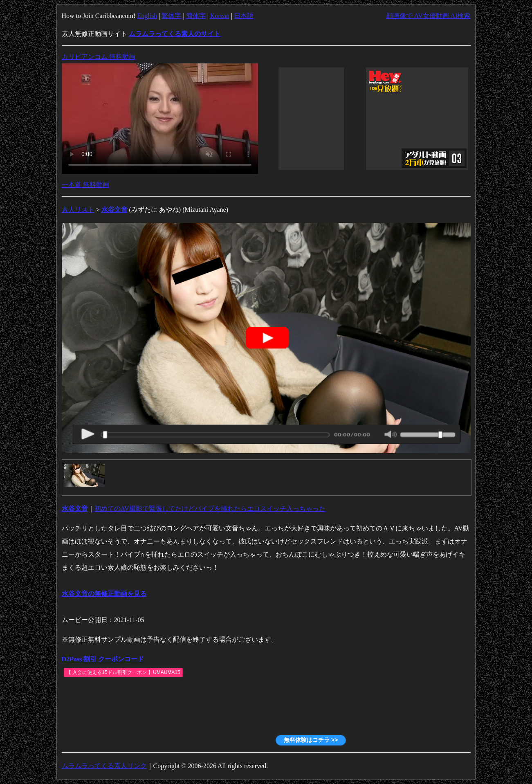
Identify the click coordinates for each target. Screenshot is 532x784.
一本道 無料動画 (85, 185)
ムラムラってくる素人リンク (104, 766)
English (147, 16)
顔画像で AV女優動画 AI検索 (429, 16)
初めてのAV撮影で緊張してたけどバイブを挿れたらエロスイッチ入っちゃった (210, 509)
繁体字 (171, 16)
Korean (220, 16)
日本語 (244, 16)
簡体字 (196, 16)
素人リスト (78, 210)
